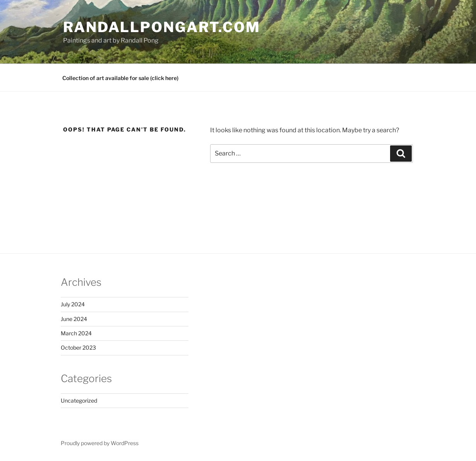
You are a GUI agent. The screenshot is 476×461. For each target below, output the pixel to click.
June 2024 (74, 319)
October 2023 (78, 347)
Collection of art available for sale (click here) (120, 78)
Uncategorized (79, 400)
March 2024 (76, 333)
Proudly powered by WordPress (100, 443)
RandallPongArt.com (162, 27)
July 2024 (73, 304)
